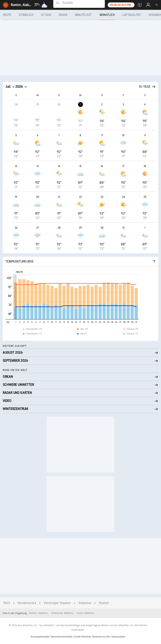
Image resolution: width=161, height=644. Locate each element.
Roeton (104, 603)
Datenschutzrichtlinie (62, 637)
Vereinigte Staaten (57, 603)
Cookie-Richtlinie (82, 637)
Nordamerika (27, 603)
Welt (7, 603)
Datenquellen (118, 637)
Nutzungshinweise (40, 637)
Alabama (85, 603)
